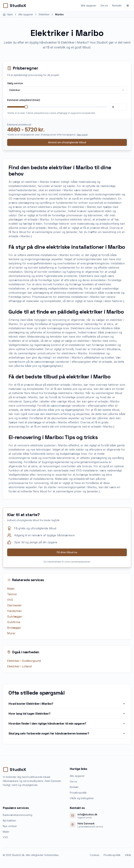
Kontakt (117, 5)
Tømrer (12, 594)
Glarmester (14, 605)
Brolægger (14, 628)
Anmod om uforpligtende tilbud (67, 142)
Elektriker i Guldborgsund (24, 661)
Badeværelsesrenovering (18, 815)
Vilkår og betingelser (82, 798)
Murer (11, 633)
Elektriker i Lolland (19, 666)
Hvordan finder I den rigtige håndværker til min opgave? (67, 724)
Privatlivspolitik (78, 793)
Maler (11, 589)
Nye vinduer (10, 826)
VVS (10, 600)
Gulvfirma (14, 622)
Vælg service (15, 83)
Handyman (14, 611)
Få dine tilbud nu (67, 552)
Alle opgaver (88, 5)
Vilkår (128, 855)
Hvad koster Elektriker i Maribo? (67, 704)
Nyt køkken (9, 821)
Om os (104, 5)
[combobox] (67, 90)
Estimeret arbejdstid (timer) (24, 100)
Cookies (95, 855)
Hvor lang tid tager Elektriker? (67, 714)
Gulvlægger (15, 616)
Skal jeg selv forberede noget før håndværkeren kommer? (67, 733)
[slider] (26, 107)
